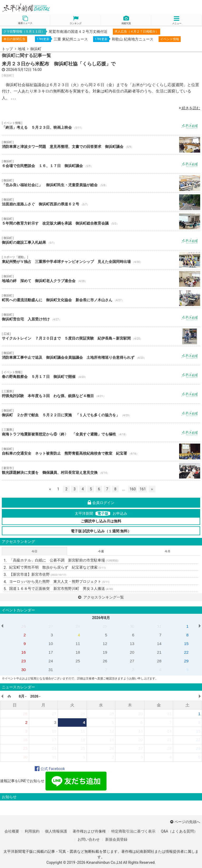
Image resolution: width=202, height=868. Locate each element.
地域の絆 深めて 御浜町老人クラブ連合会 (101, 279)
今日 (34, 551)
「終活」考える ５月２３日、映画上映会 (101, 126)
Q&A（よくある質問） (179, 831)
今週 (101, 551)
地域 (22, 49)
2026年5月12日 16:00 (24, 70)
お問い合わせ (89, 839)
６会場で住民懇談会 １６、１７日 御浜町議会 (101, 164)
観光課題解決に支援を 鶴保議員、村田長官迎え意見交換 (101, 471)
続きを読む (190, 108)
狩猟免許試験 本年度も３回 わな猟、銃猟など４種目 (101, 394)
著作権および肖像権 (89, 831)
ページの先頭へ (185, 822)
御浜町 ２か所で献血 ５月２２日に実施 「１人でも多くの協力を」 (101, 413)
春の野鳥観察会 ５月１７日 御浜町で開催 (101, 375)
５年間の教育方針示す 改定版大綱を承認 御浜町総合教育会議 (101, 221)
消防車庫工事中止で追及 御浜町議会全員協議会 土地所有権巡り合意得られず (101, 356)
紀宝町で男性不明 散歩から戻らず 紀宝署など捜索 (57, 567)
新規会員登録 (116, 839)
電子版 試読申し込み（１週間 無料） (101, 531)
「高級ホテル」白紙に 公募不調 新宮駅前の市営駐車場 (64, 560)
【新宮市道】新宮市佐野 (38, 574)
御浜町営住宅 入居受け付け (101, 317)
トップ (7, 49)
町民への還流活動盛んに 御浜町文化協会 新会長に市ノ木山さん (101, 298)
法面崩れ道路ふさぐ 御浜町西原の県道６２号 (101, 202)
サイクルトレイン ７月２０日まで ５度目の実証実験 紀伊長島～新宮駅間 (101, 336)
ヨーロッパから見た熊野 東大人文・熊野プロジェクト (59, 581)
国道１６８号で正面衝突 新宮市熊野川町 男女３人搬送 (61, 589)
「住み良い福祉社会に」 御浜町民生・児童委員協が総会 (101, 183)
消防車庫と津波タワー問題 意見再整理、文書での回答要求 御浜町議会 (101, 145)
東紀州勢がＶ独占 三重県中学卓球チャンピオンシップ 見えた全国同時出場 (101, 260)
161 (143, 489)
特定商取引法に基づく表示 (133, 831)
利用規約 (32, 831)
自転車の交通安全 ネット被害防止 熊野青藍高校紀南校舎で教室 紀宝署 (101, 451)
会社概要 (12, 831)
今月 (168, 551)
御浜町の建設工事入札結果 (101, 241)
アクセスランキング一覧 (101, 597)
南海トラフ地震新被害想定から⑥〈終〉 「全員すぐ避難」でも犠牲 (101, 432)
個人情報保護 (56, 831)
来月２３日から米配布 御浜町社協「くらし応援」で (59, 64)
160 (133, 489)
